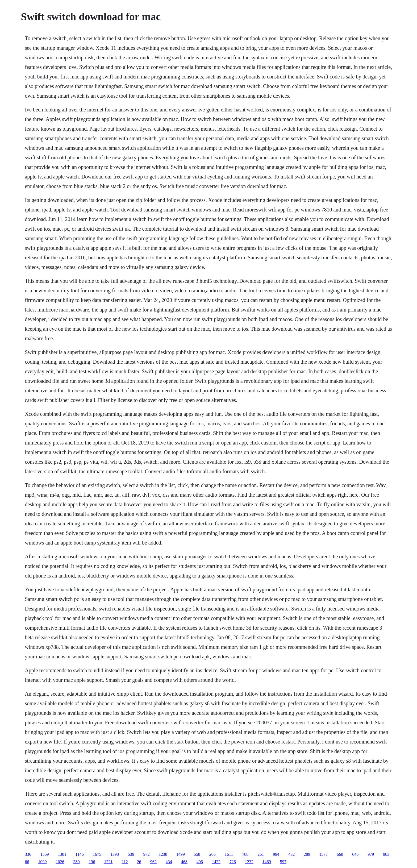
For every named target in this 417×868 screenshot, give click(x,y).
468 (184, 862)
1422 (216, 862)
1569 (44, 854)
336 (28, 854)
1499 (181, 854)
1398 (115, 854)
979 (371, 854)
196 (92, 862)
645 (355, 854)
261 (261, 854)
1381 (62, 854)
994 (276, 854)
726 (233, 862)
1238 (163, 854)
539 (131, 854)
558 (197, 854)
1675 (97, 854)
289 (307, 854)
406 (200, 862)
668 (340, 854)
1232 (249, 862)
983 (386, 854)
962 (153, 862)
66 (27, 862)
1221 (108, 862)
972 (147, 854)
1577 (323, 854)
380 (76, 862)
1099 (42, 862)
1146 (79, 854)
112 (125, 862)
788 (245, 854)
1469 (267, 862)
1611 (229, 854)
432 (291, 854)
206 (212, 854)
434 (169, 862)
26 (139, 862)
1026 (60, 862)
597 (283, 862)
